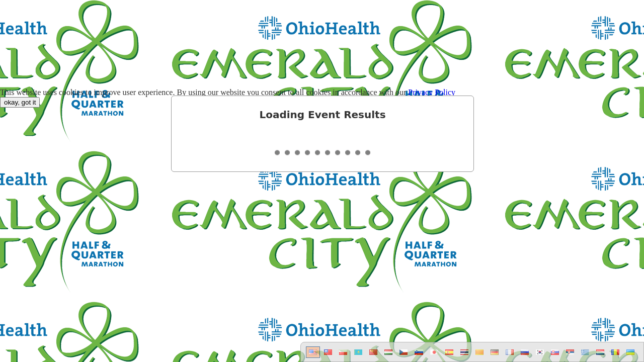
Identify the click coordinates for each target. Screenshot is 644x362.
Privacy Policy (432, 92)
